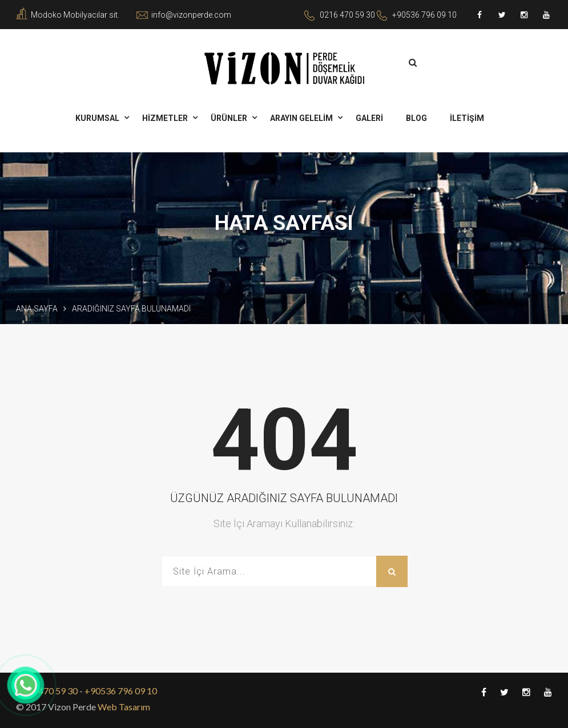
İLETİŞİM (467, 118)
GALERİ (369, 118)
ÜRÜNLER (229, 118)
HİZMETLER (165, 118)
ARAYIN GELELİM (301, 118)
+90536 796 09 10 (424, 15)
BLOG (416, 118)
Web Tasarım (123, 707)
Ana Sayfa (37, 309)
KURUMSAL (97, 118)
